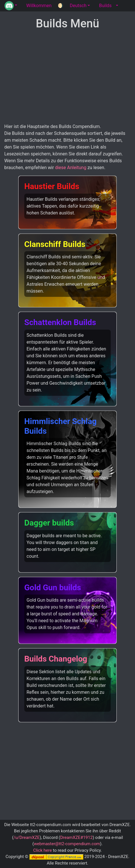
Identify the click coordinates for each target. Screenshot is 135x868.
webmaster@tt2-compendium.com (67, 844)
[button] (11, 6)
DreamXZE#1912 (76, 837)
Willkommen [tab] (39, 6)
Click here (42, 850)
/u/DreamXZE (27, 837)
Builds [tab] (105, 6)
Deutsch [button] (78, 6)
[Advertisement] (68, 77)
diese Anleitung (71, 168)
